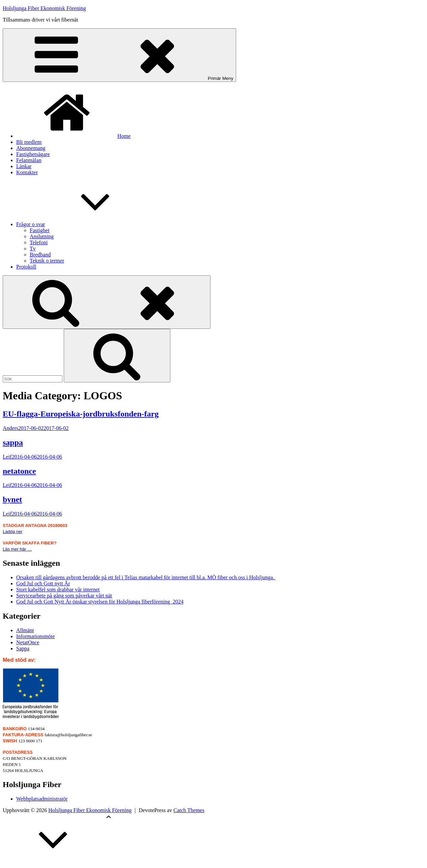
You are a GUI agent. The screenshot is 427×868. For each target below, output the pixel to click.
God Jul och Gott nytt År (43, 583)
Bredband (40, 255)
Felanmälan (29, 160)
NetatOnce (28, 642)
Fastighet (40, 230)
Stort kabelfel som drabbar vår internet (58, 590)
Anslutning (42, 236)
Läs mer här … (17, 549)
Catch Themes (189, 810)
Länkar (24, 166)
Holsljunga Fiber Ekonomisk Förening (44, 8)
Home (73, 136)
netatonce (19, 471)
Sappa (23, 648)
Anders (10, 428)
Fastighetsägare (33, 154)
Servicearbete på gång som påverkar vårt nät (64, 596)
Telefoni (39, 242)
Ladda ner (13, 532)
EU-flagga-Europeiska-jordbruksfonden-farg (81, 414)
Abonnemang (31, 148)
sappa (13, 442)
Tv (33, 249)
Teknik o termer (47, 261)
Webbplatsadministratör (42, 799)
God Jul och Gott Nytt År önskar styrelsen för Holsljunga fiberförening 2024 (100, 602)
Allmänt (25, 630)
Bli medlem (29, 142)
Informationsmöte (36, 636)
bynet (12, 499)
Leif (7, 457)
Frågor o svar (81, 224)
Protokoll (26, 267)
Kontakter (27, 172)
